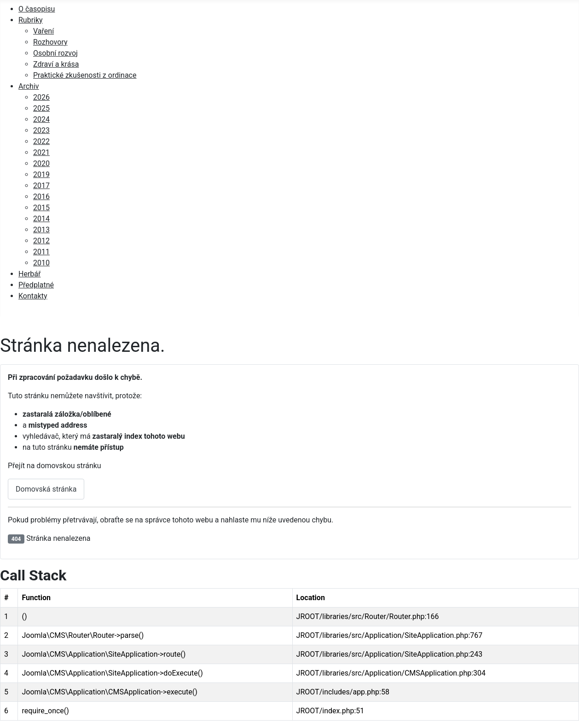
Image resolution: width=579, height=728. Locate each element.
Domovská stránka (46, 489)
